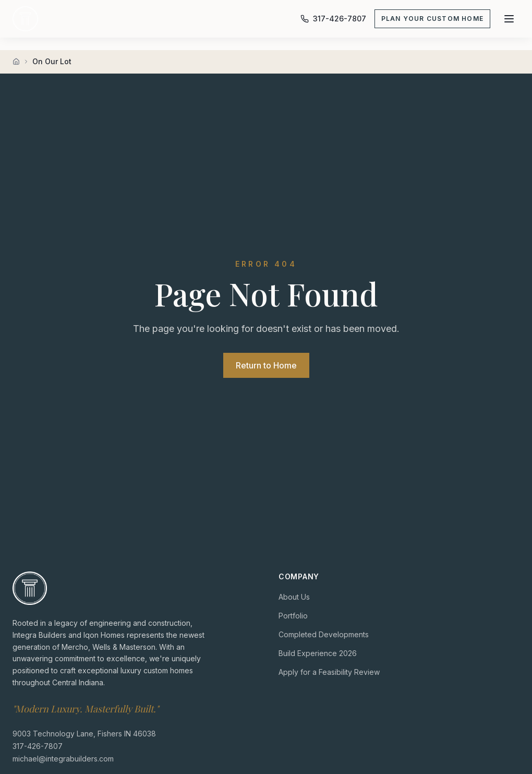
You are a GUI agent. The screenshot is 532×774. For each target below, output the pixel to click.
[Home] (16, 62)
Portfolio (293, 616)
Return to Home (266, 365)
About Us (294, 597)
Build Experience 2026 (318, 653)
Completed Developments (324, 634)
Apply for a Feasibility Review (329, 672)
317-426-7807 (38, 746)
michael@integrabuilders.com (63, 758)
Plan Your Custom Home (432, 19)
